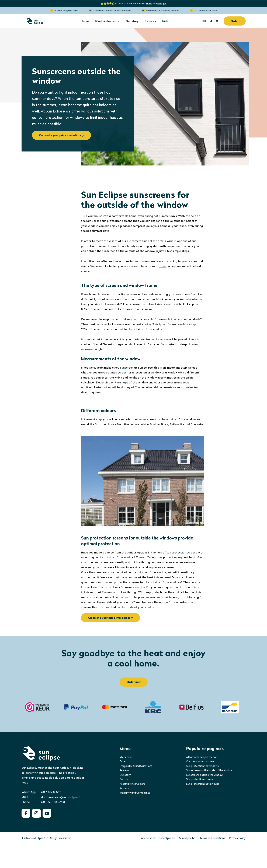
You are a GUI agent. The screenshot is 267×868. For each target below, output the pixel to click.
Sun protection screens (200, 779)
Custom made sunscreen (201, 761)
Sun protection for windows (202, 766)
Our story (132, 21)
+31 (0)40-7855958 (53, 802)
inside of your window (140, 607)
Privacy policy (237, 838)
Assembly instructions (133, 784)
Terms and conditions (212, 838)
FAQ (165, 21)
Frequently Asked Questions (136, 766)
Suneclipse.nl (147, 838)
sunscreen (127, 368)
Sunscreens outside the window (204, 775)
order (162, 266)
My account (127, 757)
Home (85, 21)
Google (162, 3)
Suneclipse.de (167, 838)
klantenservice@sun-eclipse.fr (61, 797)
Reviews (150, 21)
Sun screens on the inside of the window (209, 770)
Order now (134, 682)
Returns (124, 788)
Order (235, 21)
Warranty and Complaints (135, 793)
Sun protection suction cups (203, 784)
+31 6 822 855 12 (51, 792)
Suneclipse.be (187, 838)
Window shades (107, 21)
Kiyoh (149, 3)
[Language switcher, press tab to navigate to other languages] (204, 21)
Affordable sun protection (202, 757)
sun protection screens (182, 553)
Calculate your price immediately (61, 135)
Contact (125, 779)
